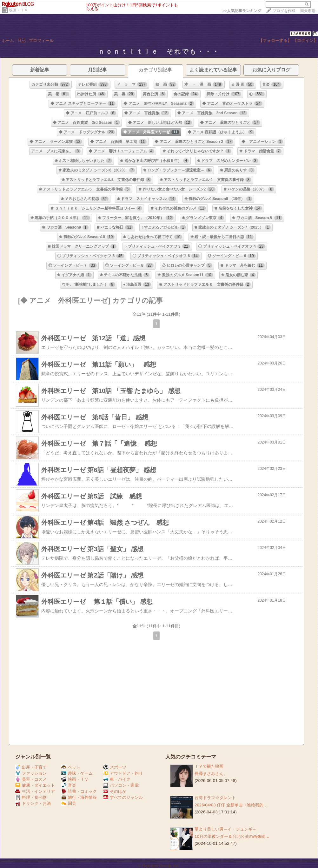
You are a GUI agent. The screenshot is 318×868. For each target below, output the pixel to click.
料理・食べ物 (31, 797)
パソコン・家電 (121, 785)
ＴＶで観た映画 (209, 766)
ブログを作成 (284, 11)
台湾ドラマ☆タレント (215, 798)
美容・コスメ (31, 779)
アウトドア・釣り (123, 773)
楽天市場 (308, 11)
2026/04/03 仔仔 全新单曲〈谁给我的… (231, 805)
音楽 (69, 785)
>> (242, 11)
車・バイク (117, 779)
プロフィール (41, 40)
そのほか (115, 791)
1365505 (301, 34)
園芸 (69, 803)
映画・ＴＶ (18, 10)
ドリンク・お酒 (33, 803)
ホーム (8, 40)
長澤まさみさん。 (211, 774)
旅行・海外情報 (79, 797)
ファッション (31, 773)
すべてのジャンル (123, 797)
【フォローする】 (275, 40)
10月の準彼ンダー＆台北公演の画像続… (232, 836)
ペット (71, 767)
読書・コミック (79, 791)
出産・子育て (31, 767)
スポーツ (115, 767)
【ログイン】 (305, 40)
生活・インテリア (35, 791)
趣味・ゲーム (77, 773)
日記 (22, 40)
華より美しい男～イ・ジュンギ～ (225, 829)
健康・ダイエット (35, 785)
